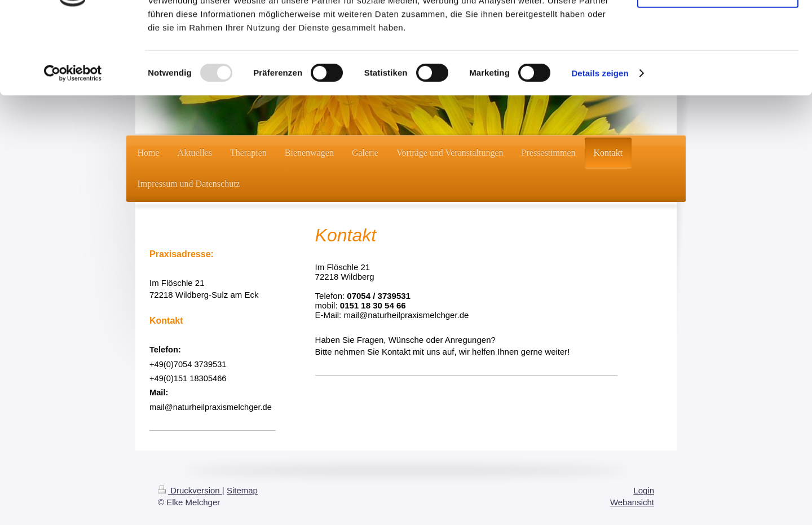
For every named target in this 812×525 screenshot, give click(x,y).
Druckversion (190, 490)
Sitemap (242, 490)
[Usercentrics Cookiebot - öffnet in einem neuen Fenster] (73, 141)
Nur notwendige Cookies (718, 61)
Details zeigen (600, 141)
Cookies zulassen (718, 28)
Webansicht (632, 502)
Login (644, 490)
